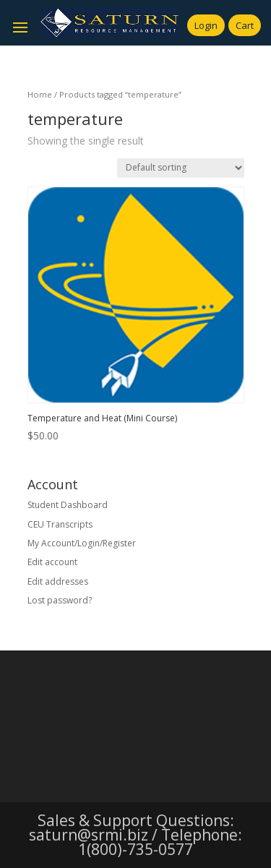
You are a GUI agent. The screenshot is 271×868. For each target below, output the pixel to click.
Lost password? (60, 600)
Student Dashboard (68, 505)
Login (206, 25)
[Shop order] (181, 168)
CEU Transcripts (60, 524)
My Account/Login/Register (82, 543)
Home (40, 94)
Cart (245, 25)
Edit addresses (58, 581)
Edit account (52, 562)
